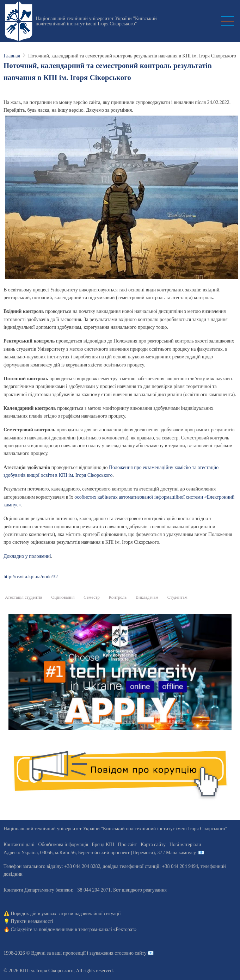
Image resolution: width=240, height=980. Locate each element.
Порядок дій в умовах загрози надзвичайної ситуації (66, 914)
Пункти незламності (32, 921)
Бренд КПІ (103, 845)
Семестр (92, 597)
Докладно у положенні (27, 556)
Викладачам (147, 597)
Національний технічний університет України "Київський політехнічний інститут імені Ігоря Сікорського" (96, 21)
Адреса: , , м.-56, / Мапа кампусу (100, 853)
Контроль (118, 597)
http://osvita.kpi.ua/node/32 (31, 577)
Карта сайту (153, 845)
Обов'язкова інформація (63, 845)
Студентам (177, 597)
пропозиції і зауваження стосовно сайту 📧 (108, 953)
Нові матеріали (185, 845)
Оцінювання (63, 597)
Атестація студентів (24, 597)
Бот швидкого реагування (140, 890)
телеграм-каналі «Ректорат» (107, 929)
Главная (12, 56)
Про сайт (128, 845)
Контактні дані (19, 845)
